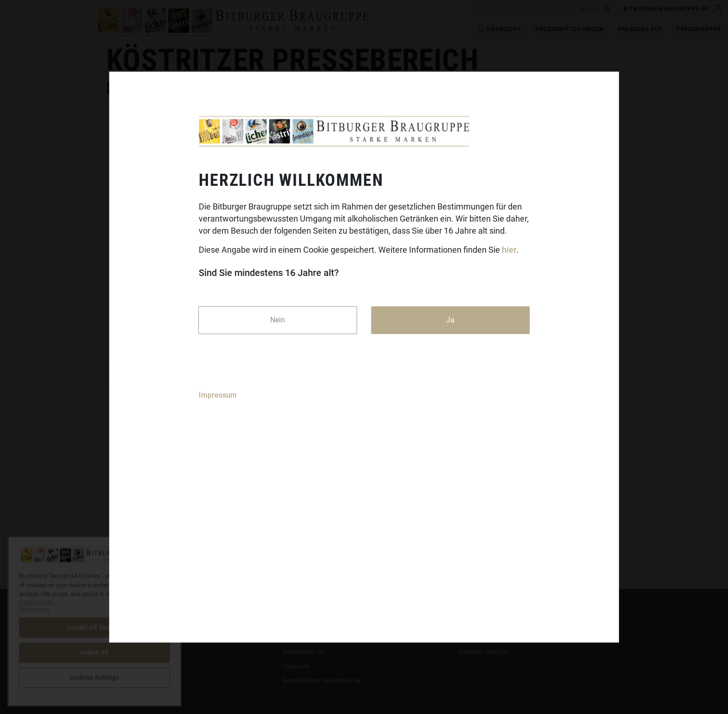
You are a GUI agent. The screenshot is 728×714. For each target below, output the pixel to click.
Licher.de (296, 666)
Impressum (218, 395)
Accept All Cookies (95, 627)
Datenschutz (125, 652)
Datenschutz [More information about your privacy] (36, 602)
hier (509, 250)
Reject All (94, 652)
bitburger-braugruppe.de (666, 9)
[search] (534, 9)
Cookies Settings (484, 652)
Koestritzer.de (304, 652)
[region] (94, 621)
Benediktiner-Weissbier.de (322, 681)
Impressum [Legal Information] (34, 609)
